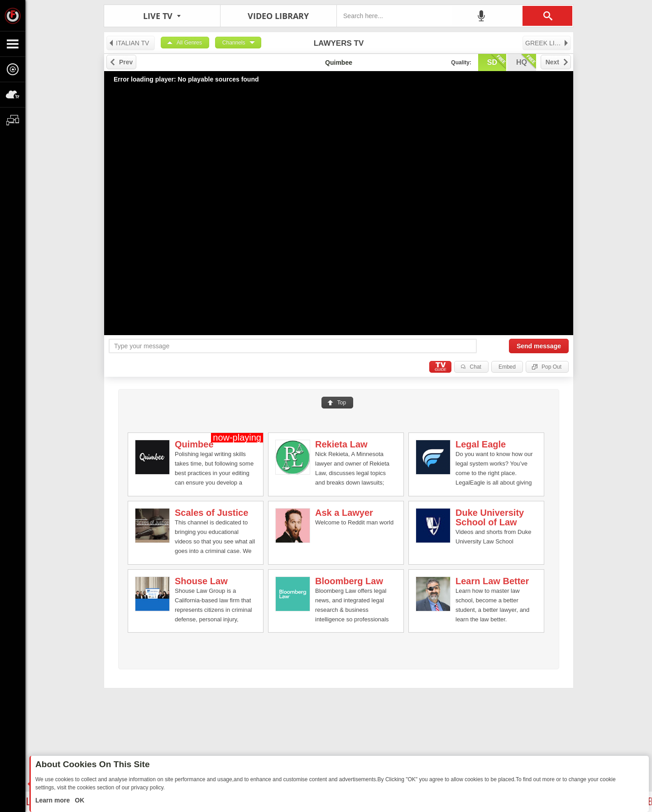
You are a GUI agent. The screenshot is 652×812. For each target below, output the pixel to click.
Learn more (53, 800)
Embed (507, 367)
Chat (476, 367)
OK (79, 800)
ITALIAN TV (129, 43)
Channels (234, 43)
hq (526, 62)
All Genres (189, 43)
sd (497, 62)
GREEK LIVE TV (548, 43)
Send (539, 346)
